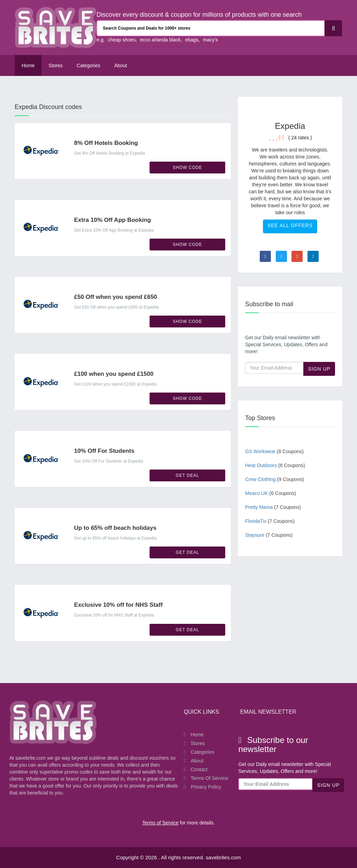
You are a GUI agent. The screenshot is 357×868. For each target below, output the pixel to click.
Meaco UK (271, 493)
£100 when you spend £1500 (114, 374)
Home (28, 65)
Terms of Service (209, 778)
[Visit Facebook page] (265, 256)
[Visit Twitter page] (281, 256)
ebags (192, 40)
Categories (89, 65)
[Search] (333, 28)
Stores (55, 65)
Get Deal (187, 475)
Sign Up (319, 369)
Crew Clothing (275, 479)
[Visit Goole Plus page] (297, 256)
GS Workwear (274, 451)
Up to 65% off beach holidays (115, 528)
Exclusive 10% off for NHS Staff (118, 605)
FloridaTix (270, 521)
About (197, 761)
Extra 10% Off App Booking (112, 220)
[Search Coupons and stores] (211, 28)
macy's (210, 40)
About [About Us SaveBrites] (121, 65)
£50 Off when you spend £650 (115, 297)
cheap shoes (121, 40)
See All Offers (290, 225)
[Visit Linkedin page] (313, 256)
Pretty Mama (273, 507)
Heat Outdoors (275, 465)
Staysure (269, 535)
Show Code (187, 168)
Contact (199, 769)
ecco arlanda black (160, 40)
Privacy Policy (206, 787)
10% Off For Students (104, 451)
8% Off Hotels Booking (106, 143)
